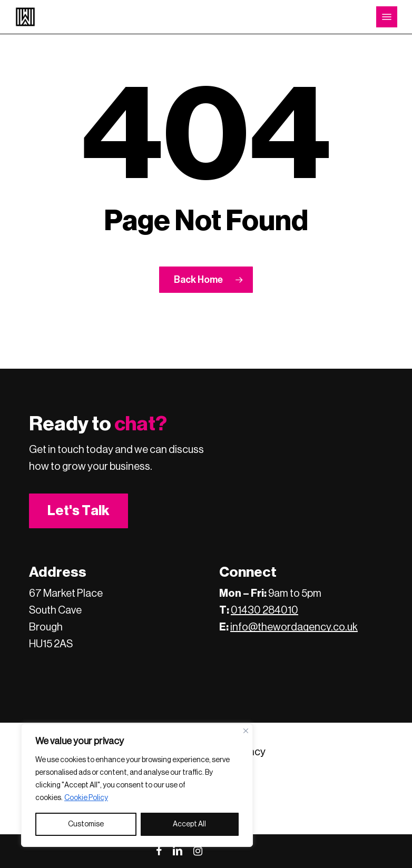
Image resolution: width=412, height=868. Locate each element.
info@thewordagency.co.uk (294, 627)
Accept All (189, 824)
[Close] (246, 731)
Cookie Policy (86, 798)
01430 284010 (264, 610)
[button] (387, 17)
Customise (86, 824)
